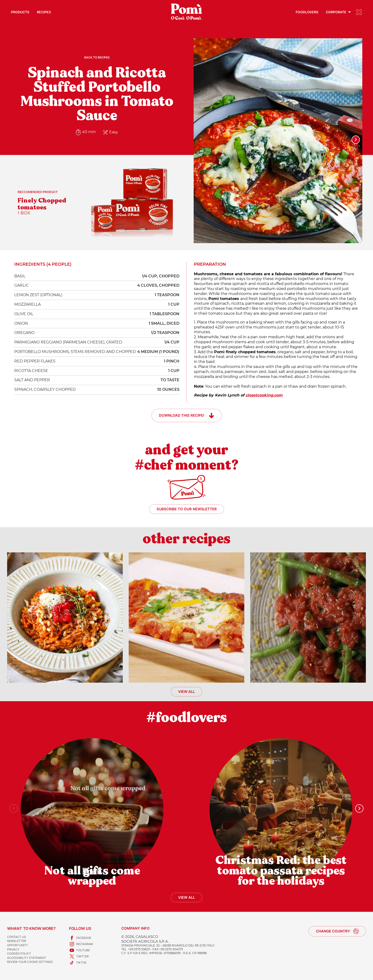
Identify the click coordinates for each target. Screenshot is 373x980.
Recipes (44, 12)
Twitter (79, 956)
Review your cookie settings (30, 962)
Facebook (80, 938)
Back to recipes (97, 57)
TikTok (78, 963)
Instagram (81, 944)
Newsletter (17, 941)
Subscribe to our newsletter (187, 509)
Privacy (13, 949)
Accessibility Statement (27, 958)
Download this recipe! (182, 415)
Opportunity (17, 945)
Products (20, 12)
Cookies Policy (19, 953)
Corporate (336, 12)
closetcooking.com (264, 395)
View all (186, 692)
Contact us (17, 937)
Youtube (79, 950)
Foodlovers (307, 12)
